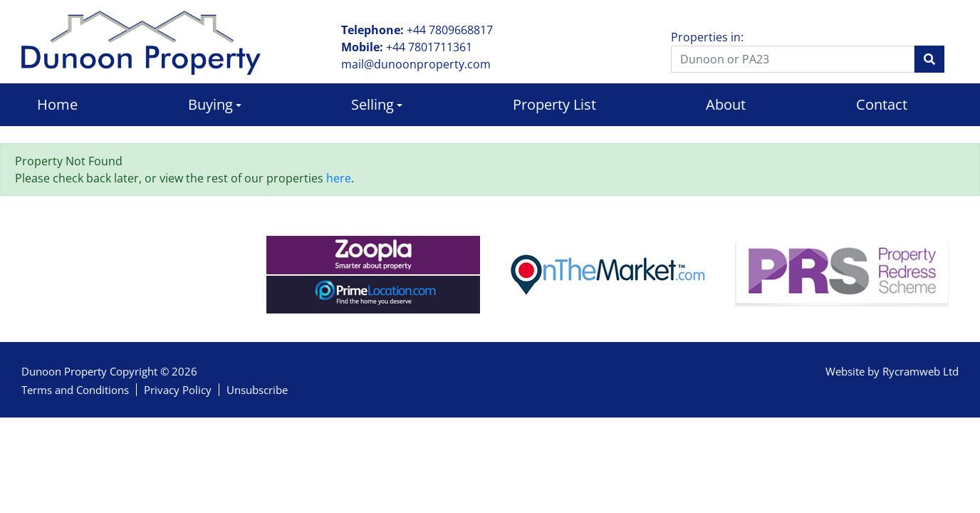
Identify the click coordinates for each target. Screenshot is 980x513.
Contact (882, 104)
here (339, 178)
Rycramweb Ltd (921, 371)
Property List (554, 104)
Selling (372, 104)
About (726, 104)
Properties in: (707, 37)
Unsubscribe (257, 390)
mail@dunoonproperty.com (416, 64)
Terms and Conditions (75, 390)
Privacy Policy (178, 390)
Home (57, 104)
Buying (210, 104)
